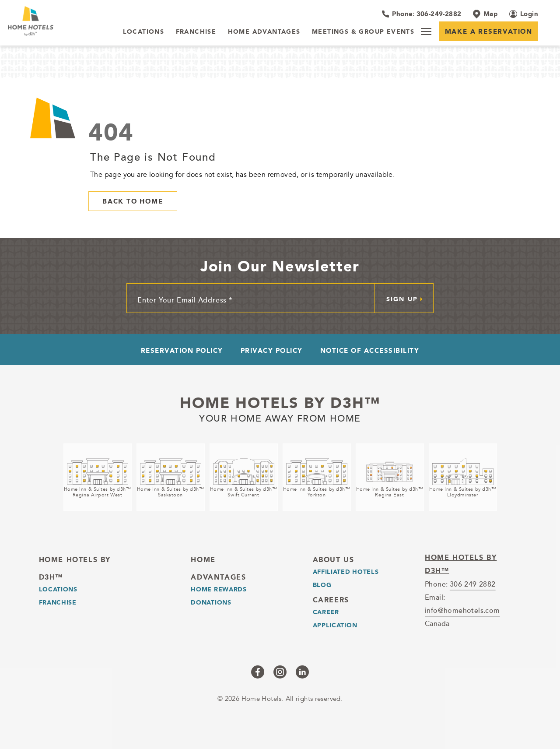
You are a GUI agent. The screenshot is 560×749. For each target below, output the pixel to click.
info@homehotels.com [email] (462, 610)
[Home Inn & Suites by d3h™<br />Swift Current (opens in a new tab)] (244, 477)
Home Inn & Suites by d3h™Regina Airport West (98, 492)
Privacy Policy (272, 350)
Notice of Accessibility (370, 350)
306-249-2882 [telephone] (473, 584)
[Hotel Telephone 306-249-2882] (422, 14)
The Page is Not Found (153, 157)
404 (111, 132)
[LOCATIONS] (144, 32)
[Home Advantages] (264, 32)
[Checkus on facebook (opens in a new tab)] (258, 672)
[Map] (485, 14)
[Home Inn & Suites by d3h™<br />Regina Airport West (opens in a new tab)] (98, 477)
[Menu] (426, 32)
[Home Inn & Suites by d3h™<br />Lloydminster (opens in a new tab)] (463, 477)
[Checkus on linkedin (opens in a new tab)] (302, 672)
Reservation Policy (182, 350)
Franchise (58, 602)
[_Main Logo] (56, 21)
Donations (211, 602)
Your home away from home (280, 417)
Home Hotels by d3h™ (280, 403)
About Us (334, 560)
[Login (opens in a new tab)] (524, 14)
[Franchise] (196, 32)
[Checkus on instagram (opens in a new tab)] (280, 672)
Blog (322, 585)
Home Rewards (219, 589)
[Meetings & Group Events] (363, 32)
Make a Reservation (489, 31)
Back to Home (133, 201)
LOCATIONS (58, 589)
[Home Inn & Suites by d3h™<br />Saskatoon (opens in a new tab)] (171, 477)
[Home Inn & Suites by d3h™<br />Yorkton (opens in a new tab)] (317, 477)
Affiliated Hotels (346, 572)
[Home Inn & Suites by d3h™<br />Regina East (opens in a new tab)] (390, 477)
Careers (331, 600)
